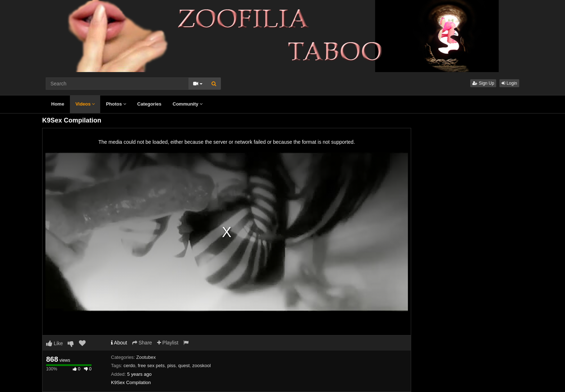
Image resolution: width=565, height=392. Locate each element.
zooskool (202, 366)
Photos (116, 104)
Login (509, 83)
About (119, 343)
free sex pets (151, 366)
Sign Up (483, 83)
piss (171, 366)
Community (188, 104)
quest (184, 366)
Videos (85, 104)
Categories (149, 104)
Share (142, 343)
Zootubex (146, 357)
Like (55, 343)
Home (58, 104)
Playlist (168, 343)
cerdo (130, 366)
